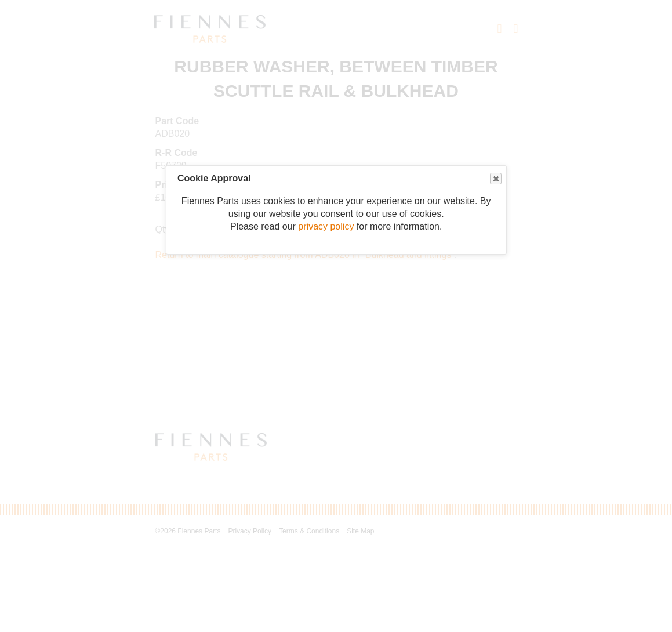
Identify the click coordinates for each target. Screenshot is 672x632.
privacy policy (326, 226)
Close (495, 179)
